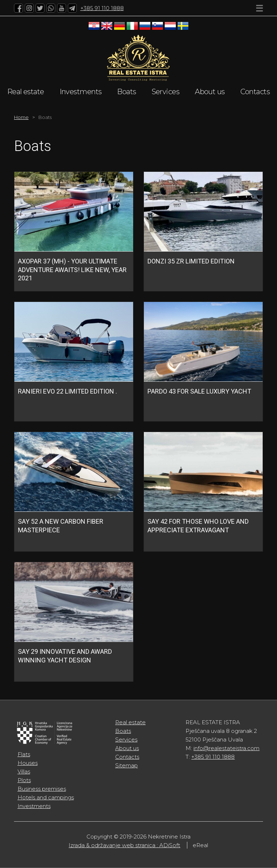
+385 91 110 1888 (102, 8)
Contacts (255, 92)
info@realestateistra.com (226, 748)
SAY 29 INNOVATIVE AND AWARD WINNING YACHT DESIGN (65, 656)
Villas (24, 771)
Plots (24, 780)
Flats (24, 754)
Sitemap (126, 765)
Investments (81, 92)
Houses (28, 763)
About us (210, 92)
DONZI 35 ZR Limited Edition (191, 261)
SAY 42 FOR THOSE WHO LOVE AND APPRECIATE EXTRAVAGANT (198, 525)
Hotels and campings (46, 797)
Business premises (42, 789)
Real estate (26, 92)
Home (21, 117)
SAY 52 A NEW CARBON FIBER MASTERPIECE (61, 525)
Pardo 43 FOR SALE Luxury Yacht (199, 391)
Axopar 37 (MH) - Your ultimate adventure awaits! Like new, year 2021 (72, 270)
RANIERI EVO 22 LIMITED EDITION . (67, 391)
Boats (126, 92)
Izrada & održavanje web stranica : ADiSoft (124, 845)
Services (166, 92)
